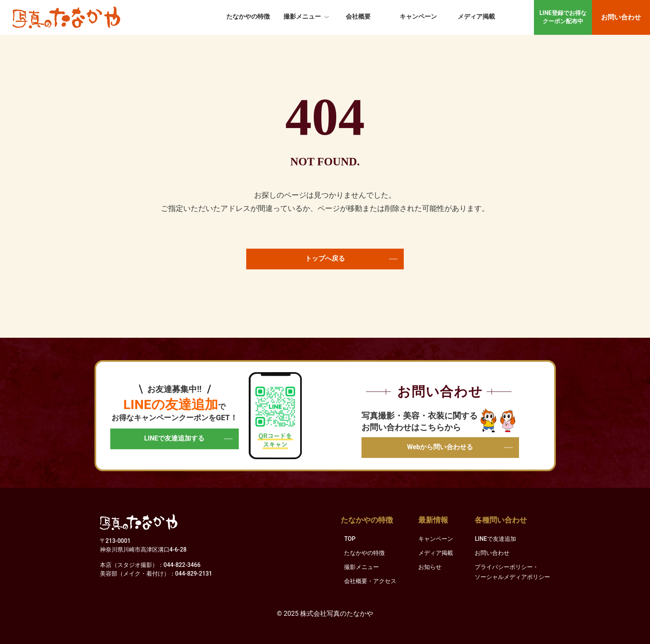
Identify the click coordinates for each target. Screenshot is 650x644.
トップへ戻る (351, 258)
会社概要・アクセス (370, 581)
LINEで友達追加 (495, 539)
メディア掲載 (476, 17)
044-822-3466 (182, 565)
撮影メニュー (302, 17)
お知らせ (430, 567)
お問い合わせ (621, 17)
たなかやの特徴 (248, 17)
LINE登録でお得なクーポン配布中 (563, 17)
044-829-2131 (194, 574)
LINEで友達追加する (188, 438)
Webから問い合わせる (460, 447)
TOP (350, 539)
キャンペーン (418, 17)
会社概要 (358, 17)
